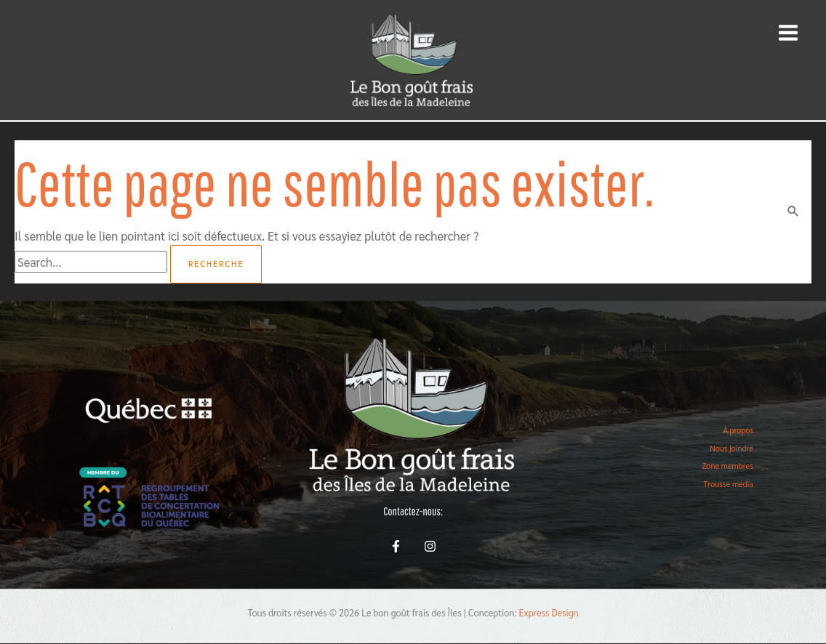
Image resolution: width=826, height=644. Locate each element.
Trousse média (728, 484)
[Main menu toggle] (788, 33)
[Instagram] (430, 546)
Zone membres (727, 466)
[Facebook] (396, 546)
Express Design (549, 612)
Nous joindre (731, 448)
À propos (738, 430)
